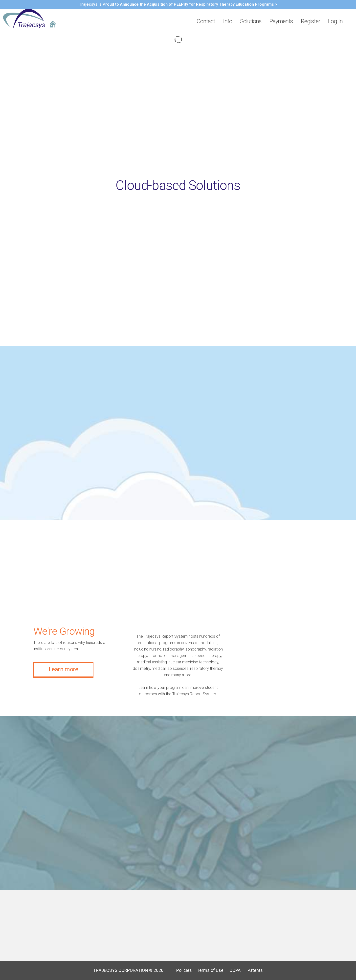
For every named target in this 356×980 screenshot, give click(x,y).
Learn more (63, 669)
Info (228, 21)
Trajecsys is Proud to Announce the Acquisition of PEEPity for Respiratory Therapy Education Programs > (178, 4)
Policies (182, 970)
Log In (335, 21)
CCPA (233, 970)
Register (311, 21)
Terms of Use (208, 970)
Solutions (251, 21)
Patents (252, 970)
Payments (281, 21)
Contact (206, 21)
